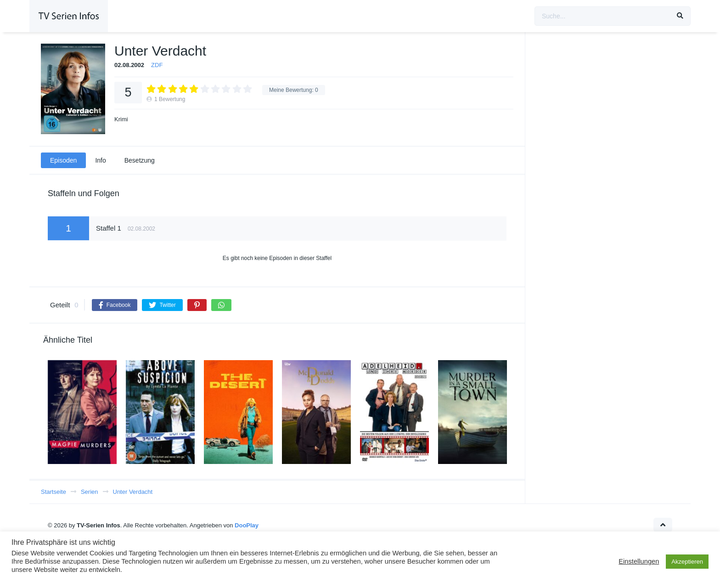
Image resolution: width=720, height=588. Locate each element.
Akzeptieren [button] (687, 562)
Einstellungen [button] (639, 561)
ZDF (157, 65)
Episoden (63, 160)
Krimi (121, 119)
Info (100, 160)
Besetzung (140, 160)
